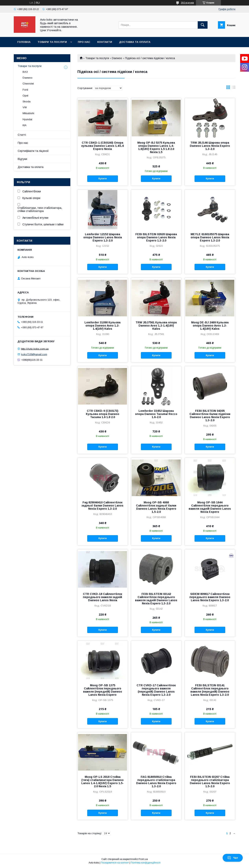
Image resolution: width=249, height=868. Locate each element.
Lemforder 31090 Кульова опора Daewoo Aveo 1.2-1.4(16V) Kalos (102, 326)
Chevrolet (28, 84)
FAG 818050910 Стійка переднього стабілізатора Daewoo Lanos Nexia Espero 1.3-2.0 (156, 782)
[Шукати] (203, 25)
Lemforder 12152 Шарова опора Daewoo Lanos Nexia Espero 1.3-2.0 (103, 237)
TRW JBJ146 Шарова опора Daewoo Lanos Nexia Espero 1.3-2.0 (210, 146)
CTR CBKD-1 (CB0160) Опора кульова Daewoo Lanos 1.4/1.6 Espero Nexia (103, 146)
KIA (25, 125)
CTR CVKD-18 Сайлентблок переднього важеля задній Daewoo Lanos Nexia (102, 597)
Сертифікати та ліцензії (33, 151)
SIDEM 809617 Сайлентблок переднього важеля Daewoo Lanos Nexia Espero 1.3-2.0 (210, 597)
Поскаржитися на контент (115, 863)
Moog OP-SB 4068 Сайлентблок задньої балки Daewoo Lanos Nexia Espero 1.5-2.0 (156, 507)
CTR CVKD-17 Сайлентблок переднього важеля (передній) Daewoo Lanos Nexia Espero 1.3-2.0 (156, 690)
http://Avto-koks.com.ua (35, 349)
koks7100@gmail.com (34, 354)
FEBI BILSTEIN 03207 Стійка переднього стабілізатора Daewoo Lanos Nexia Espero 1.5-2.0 (210, 782)
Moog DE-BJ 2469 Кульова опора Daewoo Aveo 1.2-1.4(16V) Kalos (210, 326)
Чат (233, 858)
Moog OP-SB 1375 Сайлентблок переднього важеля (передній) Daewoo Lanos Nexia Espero (103, 690)
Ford (25, 90)
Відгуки (22, 159)
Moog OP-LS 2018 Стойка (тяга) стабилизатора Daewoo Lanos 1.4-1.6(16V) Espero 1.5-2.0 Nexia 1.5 (102, 782)
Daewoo (117, 58)
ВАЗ (25, 72)
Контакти (105, 42)
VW (25, 107)
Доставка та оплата (135, 42)
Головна (24, 42)
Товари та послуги (52, 42)
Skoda (27, 101)
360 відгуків (187, 3)
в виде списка (234, 88)
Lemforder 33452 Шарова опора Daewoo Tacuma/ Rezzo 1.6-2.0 (156, 414)
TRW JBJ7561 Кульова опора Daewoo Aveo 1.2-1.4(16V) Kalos (156, 326)
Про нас (84, 42)
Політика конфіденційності (146, 863)
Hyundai (27, 119)
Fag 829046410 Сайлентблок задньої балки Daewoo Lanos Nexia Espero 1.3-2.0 (102, 506)
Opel (25, 96)
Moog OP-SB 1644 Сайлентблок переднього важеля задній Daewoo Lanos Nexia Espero (210, 507)
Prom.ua (143, 859)
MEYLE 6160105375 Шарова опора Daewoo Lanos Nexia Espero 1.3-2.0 (210, 237)
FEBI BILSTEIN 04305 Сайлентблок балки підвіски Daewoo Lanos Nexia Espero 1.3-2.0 (210, 416)
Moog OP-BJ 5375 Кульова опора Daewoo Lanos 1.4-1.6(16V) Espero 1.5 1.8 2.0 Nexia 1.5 (156, 147)
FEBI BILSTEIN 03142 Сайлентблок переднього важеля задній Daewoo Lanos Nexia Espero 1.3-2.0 (156, 599)
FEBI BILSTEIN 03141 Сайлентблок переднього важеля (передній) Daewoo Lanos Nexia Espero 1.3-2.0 (210, 690)
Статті (22, 135)
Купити (103, 179)
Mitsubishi (28, 113)
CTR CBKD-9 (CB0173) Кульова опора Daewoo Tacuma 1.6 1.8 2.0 (103, 414)
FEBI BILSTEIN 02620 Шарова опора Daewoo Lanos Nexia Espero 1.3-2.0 (156, 237)
